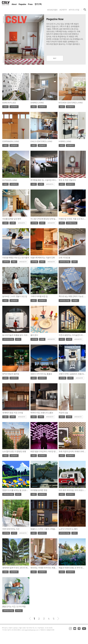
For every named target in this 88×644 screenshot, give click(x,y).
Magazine (22, 4)
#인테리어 (14, 107)
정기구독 (38, 4)
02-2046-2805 (16, 630)
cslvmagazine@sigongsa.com (30, 630)
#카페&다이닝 (72, 223)
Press (30, 4)
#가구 (70, 378)
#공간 (5, 107)
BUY (55, 58)
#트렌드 (75, 300)
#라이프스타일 (65, 262)
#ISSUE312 (23, 533)
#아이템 (34, 223)
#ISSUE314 (50, 184)
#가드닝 (19, 611)
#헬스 (14, 262)
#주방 (13, 417)
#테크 (42, 223)
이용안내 (43, 630)
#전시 (75, 262)
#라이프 (6, 262)
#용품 (42, 339)
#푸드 (62, 223)
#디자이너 (42, 456)
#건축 (41, 184)
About (14, 4)
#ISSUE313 (51, 223)
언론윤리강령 (50, 630)
